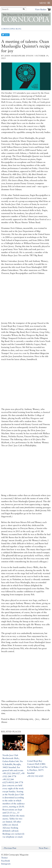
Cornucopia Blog (11, 29)
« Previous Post (9, 848)
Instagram (6, 864)
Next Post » (44, 848)
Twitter (5, 858)
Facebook (6, 861)
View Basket (41, 9)
